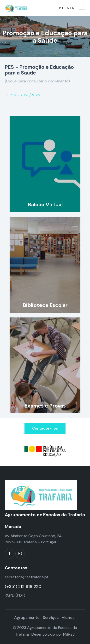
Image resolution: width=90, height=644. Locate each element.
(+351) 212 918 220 (23, 586)
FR (72, 8)
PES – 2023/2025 (25, 95)
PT (61, 8)
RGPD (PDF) (15, 595)
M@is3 (69, 634)
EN (67, 8)
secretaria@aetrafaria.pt (27, 577)
